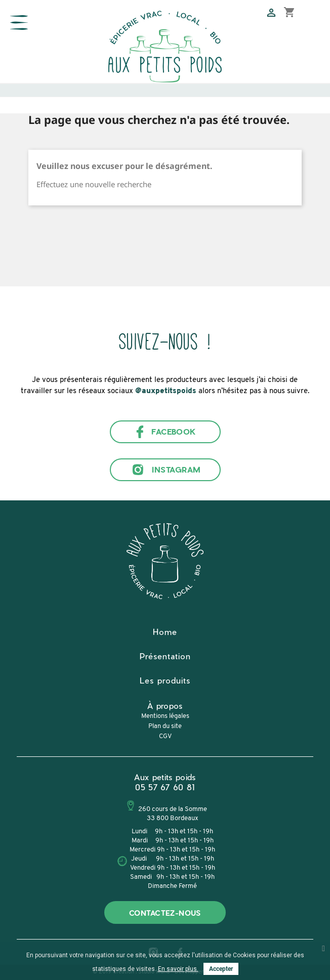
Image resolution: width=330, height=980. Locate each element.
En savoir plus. (178, 969)
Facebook (165, 432)
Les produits (165, 680)
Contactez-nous (165, 913)
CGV (165, 736)
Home (165, 632)
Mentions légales (165, 716)
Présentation (165, 656)
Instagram (165, 470)
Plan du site (165, 726)
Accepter (221, 969)
